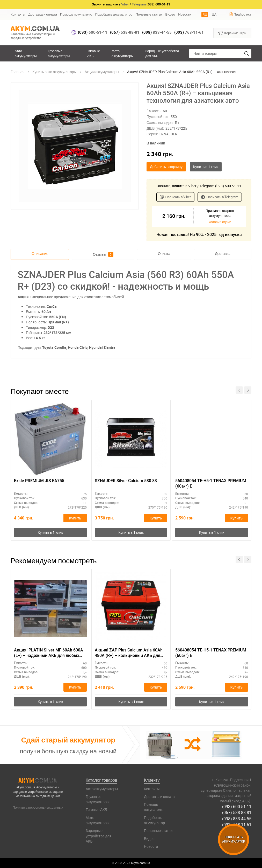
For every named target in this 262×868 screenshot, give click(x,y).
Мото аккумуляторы (123, 53)
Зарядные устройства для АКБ (162, 53)
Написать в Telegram (220, 197)
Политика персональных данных (38, 807)
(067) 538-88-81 (237, 813)
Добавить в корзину (166, 167)
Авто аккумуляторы (26, 53)
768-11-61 (189, 32)
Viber (125, 4)
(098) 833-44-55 (237, 819)
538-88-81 (125, 32)
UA (214, 14)
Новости (185, 14)
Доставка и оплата (43, 14)
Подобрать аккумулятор (114, 14)
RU (205, 14)
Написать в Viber (175, 197)
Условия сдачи (220, 222)
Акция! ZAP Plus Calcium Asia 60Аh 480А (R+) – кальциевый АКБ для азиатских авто (129, 653)
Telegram (139, 4)
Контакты (18, 14)
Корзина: (232, 33)
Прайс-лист (240, 14)
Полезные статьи (149, 14)
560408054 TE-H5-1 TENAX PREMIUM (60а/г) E (211, 483)
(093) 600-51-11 (237, 807)
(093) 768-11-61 (237, 825)
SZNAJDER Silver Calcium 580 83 (126, 481)
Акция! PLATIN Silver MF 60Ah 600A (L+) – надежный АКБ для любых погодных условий (49, 653)
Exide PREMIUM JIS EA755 (39, 481)
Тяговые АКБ (94, 53)
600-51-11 (93, 32)
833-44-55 (157, 32)
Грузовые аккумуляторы (59, 53)
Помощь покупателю (76, 14)
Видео (170, 14)
